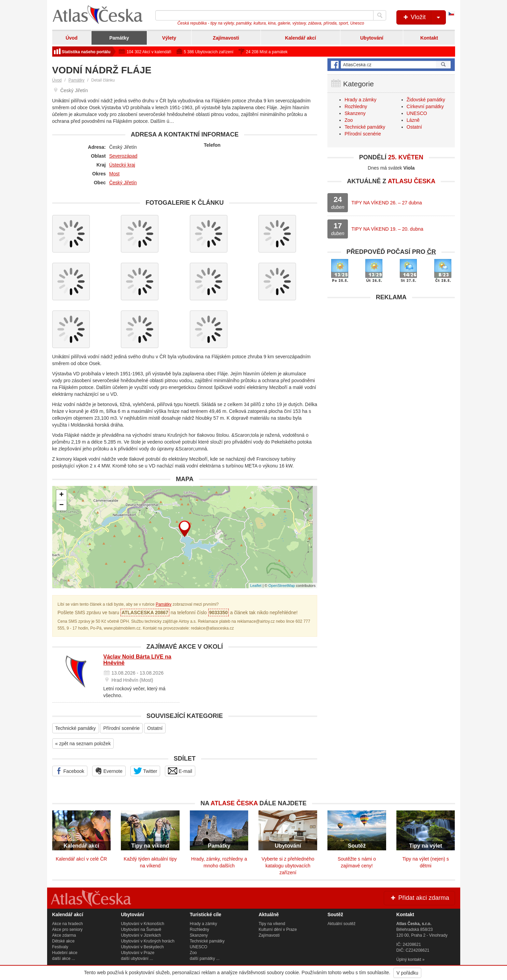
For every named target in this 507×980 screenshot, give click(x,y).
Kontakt (429, 38)
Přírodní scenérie (121, 728)
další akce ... (64, 959)
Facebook (70, 771)
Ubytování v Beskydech (142, 947)
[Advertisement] (391, 352)
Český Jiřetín (123, 183)
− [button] (61, 505)
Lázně (413, 120)
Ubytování (372, 38)
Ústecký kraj (122, 165)
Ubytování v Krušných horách (148, 941)
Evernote (109, 771)
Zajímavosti (226, 38)
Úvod (72, 38)
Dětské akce (64, 941)
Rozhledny (356, 106)
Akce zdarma (64, 935)
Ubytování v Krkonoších (143, 924)
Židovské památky (426, 100)
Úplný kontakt (409, 960)
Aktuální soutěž (341, 924)
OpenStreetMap (282, 586)
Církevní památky (425, 106)
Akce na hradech (68, 924)
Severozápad (123, 156)
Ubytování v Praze (138, 953)
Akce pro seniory (67, 929)
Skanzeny (355, 113)
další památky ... (205, 959)
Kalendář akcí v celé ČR (81, 859)
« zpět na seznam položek (83, 744)
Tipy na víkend (272, 924)
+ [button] (61, 495)
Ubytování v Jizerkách (141, 935)
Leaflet (256, 586)
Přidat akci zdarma (419, 898)
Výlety (169, 38)
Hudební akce (65, 953)
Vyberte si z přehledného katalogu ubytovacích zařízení (288, 866)
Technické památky (76, 728)
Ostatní (155, 728)
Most (114, 174)
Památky (119, 38)
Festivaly (60, 947)
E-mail (180, 771)
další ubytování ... (137, 959)
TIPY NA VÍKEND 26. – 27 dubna (387, 203)
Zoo (349, 120)
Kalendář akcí (301, 38)
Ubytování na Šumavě (141, 929)
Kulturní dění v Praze (278, 929)
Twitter (145, 771)
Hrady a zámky (360, 100)
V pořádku (407, 973)
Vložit (424, 17)
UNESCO (417, 113)
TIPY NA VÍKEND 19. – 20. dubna (387, 229)
